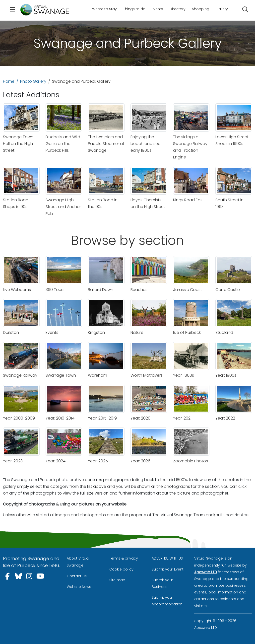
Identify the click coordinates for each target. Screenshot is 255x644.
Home (9, 81)
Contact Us (77, 576)
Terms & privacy (124, 558)
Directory (178, 9)
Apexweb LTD (206, 572)
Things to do (134, 9)
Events (157, 9)
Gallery (222, 9)
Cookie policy (121, 569)
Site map (117, 580)
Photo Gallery (33, 81)
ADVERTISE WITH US (167, 558)
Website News (79, 587)
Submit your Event (168, 569)
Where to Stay (104, 9)
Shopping (201, 9)
